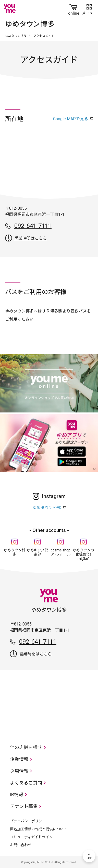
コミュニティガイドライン (31, 837)
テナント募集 (24, 806)
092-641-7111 (33, 226)
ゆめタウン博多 (16, 36)
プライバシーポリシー (28, 821)
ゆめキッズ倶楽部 (38, 552)
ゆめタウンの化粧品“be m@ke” (83, 554)
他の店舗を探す (26, 747)
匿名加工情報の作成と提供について (39, 829)
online (74, 8)
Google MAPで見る (71, 119)
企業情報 (19, 759)
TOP (89, 856)
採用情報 (19, 771)
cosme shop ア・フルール (61, 552)
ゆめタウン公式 (47, 508)
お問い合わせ (21, 845)
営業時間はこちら (31, 238)
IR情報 (17, 795)
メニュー (89, 8)
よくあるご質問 (26, 783)
